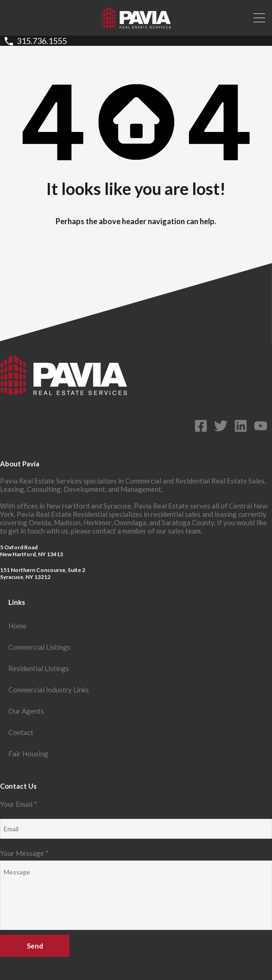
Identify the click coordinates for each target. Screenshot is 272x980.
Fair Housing (28, 754)
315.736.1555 (42, 41)
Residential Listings (39, 668)
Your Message (136, 890)
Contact (21, 732)
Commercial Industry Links (49, 690)
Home (17, 626)
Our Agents (26, 711)
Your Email (136, 819)
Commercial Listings (39, 647)
